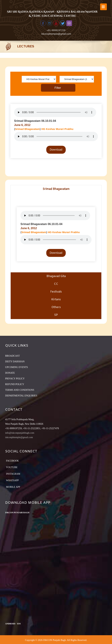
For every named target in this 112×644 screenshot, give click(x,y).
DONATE (10, 373)
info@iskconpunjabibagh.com (20, 433)
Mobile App (13, 487)
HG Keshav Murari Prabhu (57, 129)
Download (56, 150)
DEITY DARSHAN (15, 362)
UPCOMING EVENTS (17, 367)
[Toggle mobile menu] (103, 7)
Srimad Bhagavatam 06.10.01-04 (35, 121)
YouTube (12, 467)
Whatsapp (12, 480)
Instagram (13, 474)
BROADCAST (12, 356)
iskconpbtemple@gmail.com (56, 34)
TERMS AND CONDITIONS (20, 390)
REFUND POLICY (15, 384)
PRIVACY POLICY (15, 379)
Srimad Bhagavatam (27, 129)
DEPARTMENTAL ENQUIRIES (21, 396)
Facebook (12, 461)
